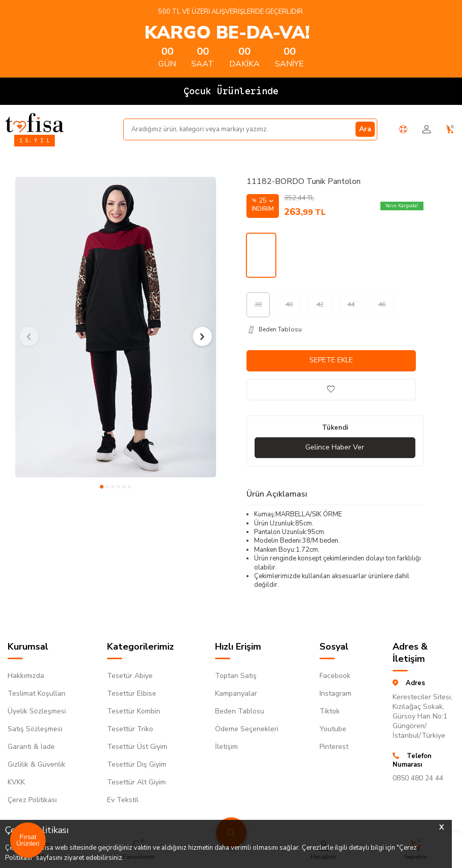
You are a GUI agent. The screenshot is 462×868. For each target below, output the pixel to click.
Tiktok (330, 711)
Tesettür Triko (130, 729)
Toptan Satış (236, 676)
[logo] (34, 123)
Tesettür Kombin (134, 711)
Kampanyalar (236, 693)
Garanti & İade (31, 747)
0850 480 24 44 (418, 778)
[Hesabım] (427, 129)
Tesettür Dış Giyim (137, 764)
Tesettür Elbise (132, 693)
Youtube (333, 729)
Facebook (335, 676)
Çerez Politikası (32, 800)
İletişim (226, 747)
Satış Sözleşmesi (35, 729)
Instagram (335, 693)
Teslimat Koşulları (37, 693)
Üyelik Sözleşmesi (37, 711)
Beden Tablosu (240, 711)
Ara (365, 129)
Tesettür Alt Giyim (136, 782)
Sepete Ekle (331, 360)
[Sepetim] (450, 129)
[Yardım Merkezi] (403, 129)
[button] (102, 487)
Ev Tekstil (123, 800)
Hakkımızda (26, 676)
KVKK (16, 782)
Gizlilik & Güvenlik (37, 764)
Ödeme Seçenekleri (247, 729)
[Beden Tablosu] (335, 330)
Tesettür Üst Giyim (137, 747)
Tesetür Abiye (130, 676)
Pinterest (334, 747)
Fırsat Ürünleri (28, 840)
